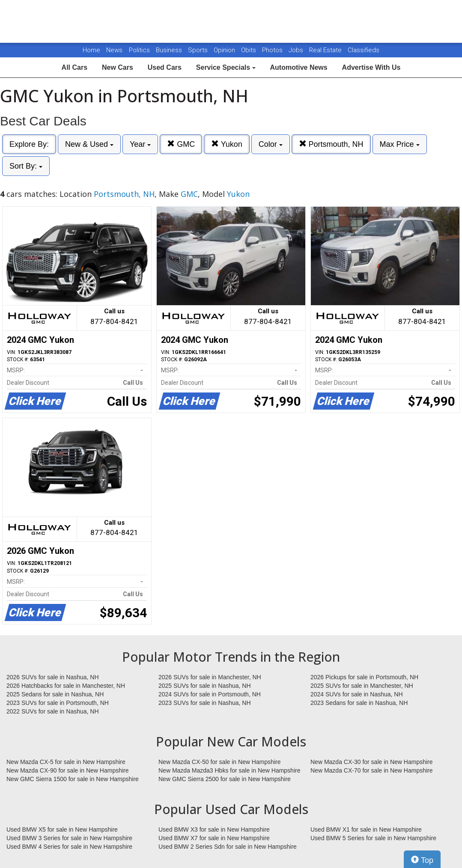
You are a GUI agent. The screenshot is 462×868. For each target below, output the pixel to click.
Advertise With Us (371, 67)
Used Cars (165, 67)
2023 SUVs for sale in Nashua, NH (205, 703)
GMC (181, 144)
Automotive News (298, 67)
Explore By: (29, 144)
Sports (199, 50)
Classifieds (364, 50)
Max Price (400, 144)
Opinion (225, 50)
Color (271, 144)
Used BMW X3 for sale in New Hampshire (214, 829)
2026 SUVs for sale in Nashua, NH (53, 677)
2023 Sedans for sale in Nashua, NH (359, 703)
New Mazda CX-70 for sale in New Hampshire (372, 770)
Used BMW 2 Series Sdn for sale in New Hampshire (228, 847)
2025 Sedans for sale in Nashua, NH (55, 694)
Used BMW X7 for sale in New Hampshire (214, 838)
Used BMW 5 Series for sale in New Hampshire (373, 838)
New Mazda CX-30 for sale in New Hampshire (372, 762)
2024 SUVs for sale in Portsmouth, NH (210, 694)
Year (140, 144)
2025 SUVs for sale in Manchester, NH (362, 686)
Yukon (227, 144)
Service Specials (226, 67)
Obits (249, 50)
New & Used (89, 144)
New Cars (118, 67)
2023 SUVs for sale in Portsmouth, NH (58, 703)
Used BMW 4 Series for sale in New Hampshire (69, 847)
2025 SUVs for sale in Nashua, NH (205, 686)
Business (170, 50)
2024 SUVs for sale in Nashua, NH (357, 694)
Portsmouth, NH (331, 144)
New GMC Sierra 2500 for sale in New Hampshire (225, 779)
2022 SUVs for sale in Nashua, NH (53, 711)
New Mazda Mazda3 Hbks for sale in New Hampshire (229, 770)
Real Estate (326, 50)
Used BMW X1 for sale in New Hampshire (366, 829)
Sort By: (26, 166)
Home (91, 50)
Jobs (297, 50)
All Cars (75, 67)
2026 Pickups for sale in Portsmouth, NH (364, 677)
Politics (139, 50)
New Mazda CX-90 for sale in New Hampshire (68, 770)
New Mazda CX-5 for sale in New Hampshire (66, 762)
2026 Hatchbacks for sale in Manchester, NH (66, 686)
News (114, 50)
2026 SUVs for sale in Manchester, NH (210, 677)
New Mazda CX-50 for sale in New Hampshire (220, 762)
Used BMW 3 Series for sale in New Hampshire (69, 838)
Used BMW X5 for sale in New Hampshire (62, 829)
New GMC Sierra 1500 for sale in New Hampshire (73, 779)
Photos (273, 50)
